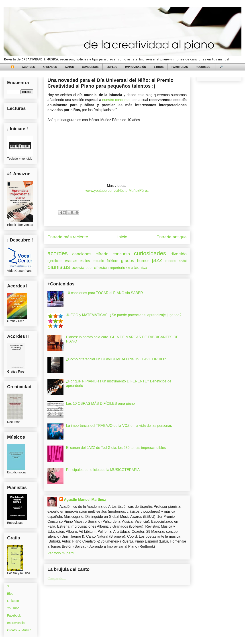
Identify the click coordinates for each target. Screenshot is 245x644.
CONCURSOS (90, 67)
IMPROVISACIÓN (136, 67)
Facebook (14, 615)
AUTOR (70, 67)
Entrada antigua (172, 237)
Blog (10, 594)
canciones (82, 254)
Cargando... (57, 579)
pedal (183, 261)
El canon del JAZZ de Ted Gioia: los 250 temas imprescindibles (116, 448)
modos (171, 261)
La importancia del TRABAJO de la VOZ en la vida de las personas (119, 426)
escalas (71, 261)
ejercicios (55, 261)
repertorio (117, 268)
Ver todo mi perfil (61, 553)
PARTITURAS (180, 67)
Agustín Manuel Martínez (85, 500)
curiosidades (150, 253)
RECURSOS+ (204, 67)
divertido (179, 254)
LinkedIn (13, 601)
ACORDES (29, 67)
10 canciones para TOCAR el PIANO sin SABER (104, 293)
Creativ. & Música (19, 630)
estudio (98, 261)
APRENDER (50, 67)
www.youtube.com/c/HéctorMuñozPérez (117, 191)
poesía (78, 267)
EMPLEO (112, 67)
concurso (121, 254)
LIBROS (159, 67)
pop (89, 268)
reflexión (101, 267)
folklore (112, 261)
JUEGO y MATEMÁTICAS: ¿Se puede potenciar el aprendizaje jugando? (124, 315)
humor (143, 261)
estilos (85, 261)
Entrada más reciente (68, 237)
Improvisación (17, 623)
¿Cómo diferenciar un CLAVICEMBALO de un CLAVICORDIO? (116, 359)
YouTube (13, 608)
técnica (140, 267)
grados (128, 261)
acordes (58, 253)
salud (130, 268)
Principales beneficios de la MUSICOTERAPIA (103, 470)
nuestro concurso (116, 100)
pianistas (59, 267)
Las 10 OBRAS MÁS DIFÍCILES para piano (100, 404)
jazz (157, 260)
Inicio (122, 237)
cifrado (102, 254)
